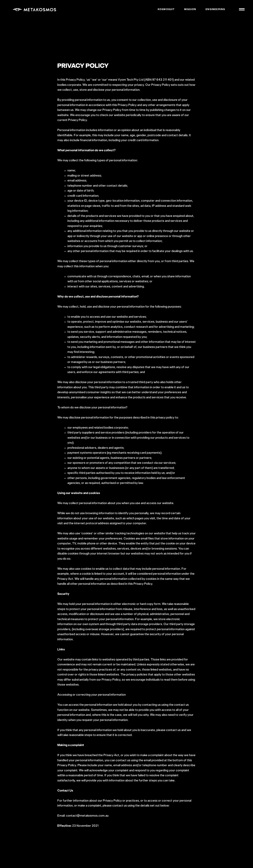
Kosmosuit (166, 9)
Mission (189, 9)
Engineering (215, 9)
